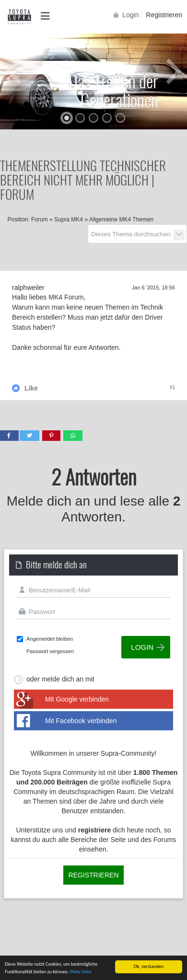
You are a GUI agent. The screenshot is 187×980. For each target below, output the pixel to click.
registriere (94, 830)
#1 (172, 387)
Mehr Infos (81, 972)
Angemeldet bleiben (50, 639)
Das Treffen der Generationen (113, 90)
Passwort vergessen (50, 651)
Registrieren (164, 15)
